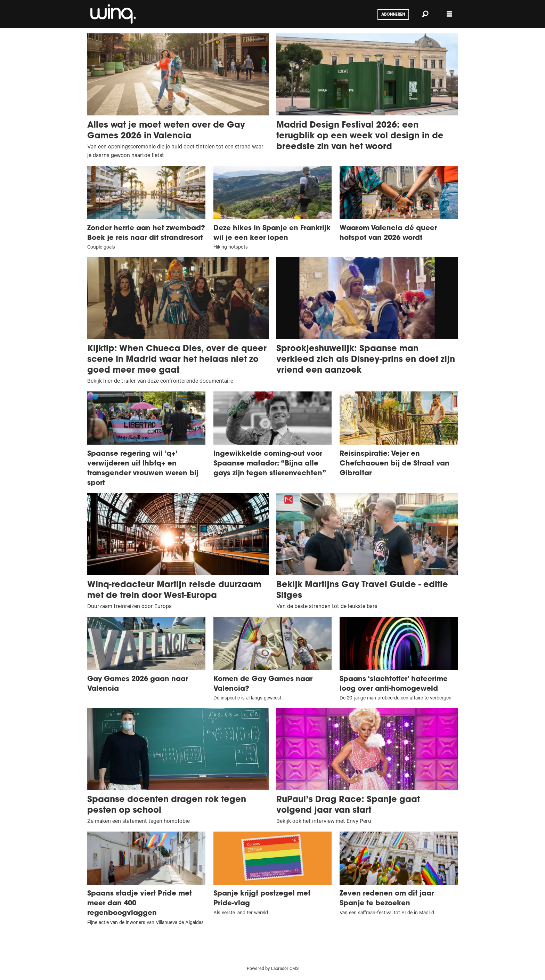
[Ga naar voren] (112, 14)
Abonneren (393, 15)
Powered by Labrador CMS (273, 969)
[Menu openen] (449, 14)
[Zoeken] (425, 14)
